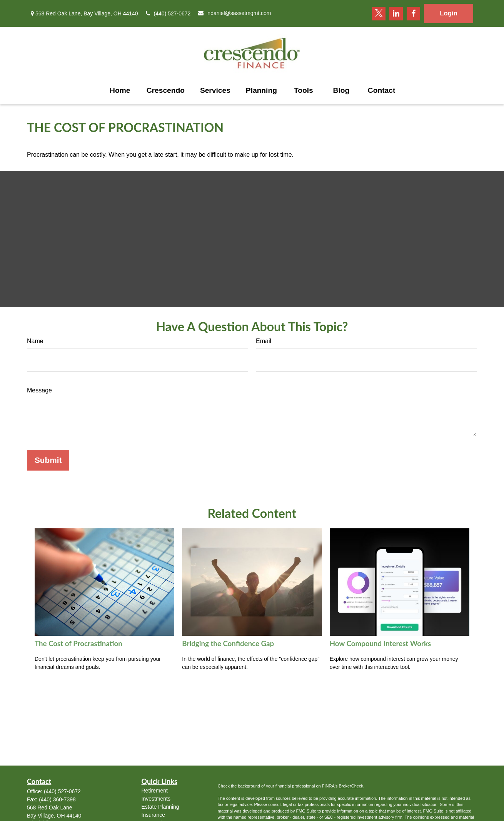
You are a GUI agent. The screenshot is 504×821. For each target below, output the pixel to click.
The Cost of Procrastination (78, 643)
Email (264, 341)
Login (449, 13)
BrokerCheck (351, 786)
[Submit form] (48, 460)
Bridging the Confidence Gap (228, 643)
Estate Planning (160, 807)
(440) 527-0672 (168, 13)
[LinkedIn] (396, 14)
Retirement (155, 791)
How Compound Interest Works (381, 643)
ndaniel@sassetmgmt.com (234, 13)
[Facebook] (413, 14)
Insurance (153, 815)
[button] (120, 90)
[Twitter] (379, 14)
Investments (156, 799)
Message (39, 390)
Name (35, 341)
